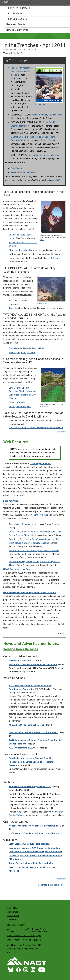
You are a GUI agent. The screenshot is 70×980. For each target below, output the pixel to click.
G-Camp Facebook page (20, 407)
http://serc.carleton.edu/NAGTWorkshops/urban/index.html (36, 428)
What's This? (11, 952)
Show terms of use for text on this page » (24, 936)
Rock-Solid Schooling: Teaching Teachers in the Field (21, 71)
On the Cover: (40, 104)
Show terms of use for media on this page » (25, 940)
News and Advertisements (23, 172)
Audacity (13, 308)
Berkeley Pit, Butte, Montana (22, 353)
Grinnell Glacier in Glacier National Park (27, 348)
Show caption (42, 303)
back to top (62, 432)
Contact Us (12, 908)
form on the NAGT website (40, 515)
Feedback (11, 919)
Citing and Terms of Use (17, 925)
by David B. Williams (42, 155)
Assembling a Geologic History (23, 524)
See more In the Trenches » (51, 885)
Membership (13, 912)
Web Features (17, 168)
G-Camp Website (17, 402)
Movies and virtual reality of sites (24, 250)
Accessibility (13, 916)
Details (42, 240)
